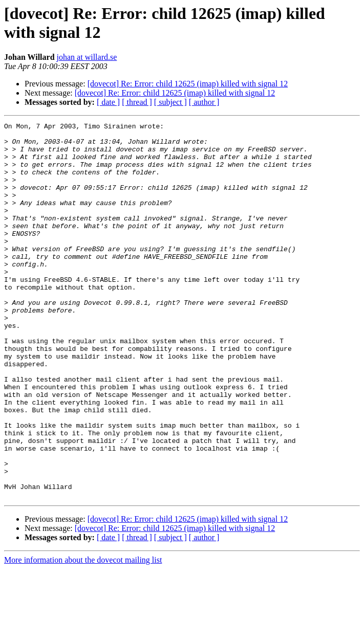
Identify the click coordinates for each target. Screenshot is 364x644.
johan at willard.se (87, 57)
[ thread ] (137, 102)
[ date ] (108, 102)
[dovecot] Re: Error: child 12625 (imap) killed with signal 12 (188, 84)
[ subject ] (170, 102)
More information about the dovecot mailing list (83, 635)
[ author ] (204, 102)
